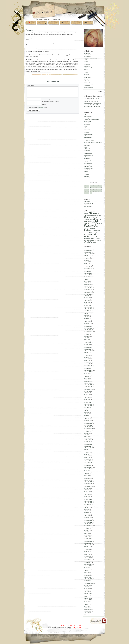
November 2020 (89, 348)
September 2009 (89, 564)
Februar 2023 (88, 304)
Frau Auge (88, 129)
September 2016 (89, 428)
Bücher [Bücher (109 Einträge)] (99, 215)
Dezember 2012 (89, 501)
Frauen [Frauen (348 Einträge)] (98, 219)
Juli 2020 (87, 354)
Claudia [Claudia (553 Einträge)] (88, 217)
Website (44, 104)
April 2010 (88, 553)
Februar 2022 (88, 323)
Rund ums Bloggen (89, 84)
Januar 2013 (88, 500)
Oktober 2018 (88, 388)
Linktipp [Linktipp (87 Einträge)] (86, 233)
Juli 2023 (87, 296)
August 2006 (88, 600)
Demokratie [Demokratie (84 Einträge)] (87, 219)
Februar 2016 (88, 440)
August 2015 (88, 449)
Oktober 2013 (88, 485)
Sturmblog (88, 165)
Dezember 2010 (89, 540)
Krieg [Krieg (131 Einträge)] (90, 229)
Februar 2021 (88, 343)
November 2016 (89, 425)
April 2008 (88, 592)
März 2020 (88, 360)
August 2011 (88, 527)
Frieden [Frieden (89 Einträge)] (86, 221)
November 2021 (89, 328)
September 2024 (89, 273)
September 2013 (89, 487)
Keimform (87, 146)
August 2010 (88, 546)
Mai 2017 (87, 415)
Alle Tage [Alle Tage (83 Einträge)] (86, 214)
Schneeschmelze (89, 155)
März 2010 (88, 555)
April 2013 (88, 495)
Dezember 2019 (89, 365)
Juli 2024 (87, 276)
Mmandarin (88, 150)
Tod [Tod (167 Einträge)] (88, 240)
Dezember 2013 (89, 482)
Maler (69, 76)
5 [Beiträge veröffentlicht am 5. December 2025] (96, 186)
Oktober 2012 (88, 504)
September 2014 (89, 467)
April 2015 (88, 456)
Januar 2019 (88, 383)
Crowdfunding (88, 57)
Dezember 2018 (89, 385)
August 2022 (88, 314)
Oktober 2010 (88, 543)
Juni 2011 (87, 530)
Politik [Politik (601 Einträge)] (87, 236)
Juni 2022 (87, 317)
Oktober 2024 (88, 272)
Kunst (87, 69)
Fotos (87, 61)
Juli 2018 (87, 393)
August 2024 (88, 275)
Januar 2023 (88, 306)
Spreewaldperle (89, 163)
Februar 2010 (88, 556)
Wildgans (87, 175)
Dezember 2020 (89, 346)
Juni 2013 (87, 491)
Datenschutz (54, 23)
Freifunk (87, 63)
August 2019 (88, 372)
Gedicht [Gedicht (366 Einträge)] (95, 221)
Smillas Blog (88, 160)
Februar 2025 (88, 265)
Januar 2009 (88, 577)
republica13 (88, 82)
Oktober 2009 (88, 563)
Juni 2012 (87, 511)
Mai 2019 (87, 377)
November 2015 (89, 445)
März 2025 (88, 263)
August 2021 (88, 333)
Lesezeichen (77, 23)
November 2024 (89, 270)
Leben (87, 71)
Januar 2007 (88, 598)
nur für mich (88, 78)
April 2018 (88, 398)
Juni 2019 (87, 375)
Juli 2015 (87, 451)
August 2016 (88, 430)
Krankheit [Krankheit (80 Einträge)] (86, 229)
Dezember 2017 (89, 404)
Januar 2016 (88, 441)
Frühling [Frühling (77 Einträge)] (90, 221)
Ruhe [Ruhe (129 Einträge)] (98, 237)
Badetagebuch (88, 118)
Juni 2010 (87, 550)
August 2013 (88, 488)
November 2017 (89, 406)
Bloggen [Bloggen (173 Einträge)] (94, 215)
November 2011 (89, 522)
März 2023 (88, 302)
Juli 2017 (87, 412)
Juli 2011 (87, 529)
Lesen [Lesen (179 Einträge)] (94, 231)
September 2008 (89, 584)
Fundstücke (59, 76)
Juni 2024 (87, 278)
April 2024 (88, 281)
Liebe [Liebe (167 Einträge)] (98, 231)
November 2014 (89, 464)
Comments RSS (78, 626)
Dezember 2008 (89, 579)
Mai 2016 (87, 435)
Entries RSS (69, 626)
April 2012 (88, 514)
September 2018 (89, 390)
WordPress (63, 626)
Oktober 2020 (88, 349)
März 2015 (88, 458)
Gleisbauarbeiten (89, 134)
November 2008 (89, 580)
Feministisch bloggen (90, 128)
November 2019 (89, 367)
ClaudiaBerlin (88, 103)
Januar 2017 (88, 422)
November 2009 (89, 561)
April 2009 (88, 572)
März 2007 (88, 597)
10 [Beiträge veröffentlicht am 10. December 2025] (91, 188)
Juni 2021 (87, 336)
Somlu (87, 162)
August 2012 (88, 508)
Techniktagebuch (89, 168)
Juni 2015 (87, 453)
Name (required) (46, 99)
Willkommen (88, 23)
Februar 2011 (88, 537)
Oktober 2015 (88, 446)
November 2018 (89, 386)
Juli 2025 (87, 257)
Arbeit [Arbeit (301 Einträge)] (98, 213)
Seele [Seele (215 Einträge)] (93, 239)
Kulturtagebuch (89, 68)
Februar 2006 (88, 610)
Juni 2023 (87, 297)
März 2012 (88, 516)
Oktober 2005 (88, 611)
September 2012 (89, 506)
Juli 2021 (87, 335)
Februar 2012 (88, 517)
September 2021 (89, 331)
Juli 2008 (87, 587)
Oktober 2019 (88, 369)
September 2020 (89, 351)
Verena (87, 171)
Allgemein (87, 53)
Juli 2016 (87, 432)
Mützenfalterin (88, 149)
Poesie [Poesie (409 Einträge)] (94, 235)
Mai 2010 (87, 551)
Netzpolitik (88, 76)
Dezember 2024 (89, 268)
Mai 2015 (87, 454)
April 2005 (88, 613)
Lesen (87, 73)
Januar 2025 (88, 267)
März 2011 (88, 535)
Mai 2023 (87, 299)
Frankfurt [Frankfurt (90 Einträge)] (92, 219)
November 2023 (89, 289)
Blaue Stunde (88, 121)
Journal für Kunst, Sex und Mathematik (94, 142)
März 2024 (88, 283)
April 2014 (88, 475)
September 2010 (89, 545)
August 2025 (88, 255)
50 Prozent (88, 115)
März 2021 (88, 341)
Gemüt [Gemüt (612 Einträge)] (93, 223)
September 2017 (89, 409)
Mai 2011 (87, 532)
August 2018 (88, 391)
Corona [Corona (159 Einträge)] (95, 217)
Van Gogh (73, 76)
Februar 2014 (88, 479)
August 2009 (88, 566)
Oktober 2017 (88, 407)
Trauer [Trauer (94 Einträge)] (91, 240)
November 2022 (89, 309)
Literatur (87, 74)
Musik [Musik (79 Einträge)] (100, 233)
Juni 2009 (87, 569)
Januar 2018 (88, 403)
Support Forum (89, 167)
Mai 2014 (87, 474)
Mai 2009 (87, 571)
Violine (87, 105)
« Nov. (86, 195)
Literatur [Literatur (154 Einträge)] (91, 233)
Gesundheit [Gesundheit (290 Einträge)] (89, 227)
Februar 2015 (88, 459)
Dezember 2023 (89, 288)
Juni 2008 (87, 588)
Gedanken (88, 66)
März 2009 (88, 574)
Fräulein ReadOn (89, 131)
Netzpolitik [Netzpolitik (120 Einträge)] (87, 235)
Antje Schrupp (88, 116)
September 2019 (89, 370)
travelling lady (88, 170)
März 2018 (88, 399)
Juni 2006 (87, 603)
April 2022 (88, 320)
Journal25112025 (94, 102)
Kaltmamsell (88, 144)
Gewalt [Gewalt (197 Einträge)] (97, 227)
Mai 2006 (87, 605)
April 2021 (88, 339)
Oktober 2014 (88, 466)
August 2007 (88, 593)
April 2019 (88, 378)
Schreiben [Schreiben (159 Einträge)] (88, 239)
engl (86, 126)
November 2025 (89, 251)
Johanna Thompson (90, 141)
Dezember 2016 (89, 424)
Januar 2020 (88, 364)
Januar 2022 (88, 325)
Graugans (87, 136)
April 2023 (88, 301)
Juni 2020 (87, 356)
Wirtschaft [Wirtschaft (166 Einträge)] (88, 242)
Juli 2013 (87, 490)
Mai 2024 (87, 280)
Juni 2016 (87, 433)
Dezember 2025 (89, 249)
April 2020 (88, 359)
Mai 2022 (87, 318)
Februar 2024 (88, 284)
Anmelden (88, 202)
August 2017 (88, 411)
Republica (87, 81)
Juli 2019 (87, 373)
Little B (87, 147)
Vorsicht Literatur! (89, 87)
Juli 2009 (87, 567)
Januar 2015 (88, 461)
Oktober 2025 (88, 252)
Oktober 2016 (88, 427)
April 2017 (88, 417)
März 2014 (88, 477)
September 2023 (89, 293)
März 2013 (88, 496)
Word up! (87, 176)
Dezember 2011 (89, 521)
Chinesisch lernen (89, 55)
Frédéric (87, 133)
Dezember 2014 (89, 462)
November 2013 (89, 483)
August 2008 (88, 585)
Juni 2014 (87, 472)
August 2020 (88, 352)
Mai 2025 (87, 260)
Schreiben (88, 86)
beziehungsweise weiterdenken (92, 120)
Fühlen (87, 60)
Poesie (87, 79)
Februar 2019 (88, 382)
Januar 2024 (88, 286)
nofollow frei (42, 107)
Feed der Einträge (89, 203)
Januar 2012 (88, 519)
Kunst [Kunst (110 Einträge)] (94, 229)
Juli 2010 (87, 548)
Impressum (65, 23)
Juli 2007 (87, 595)
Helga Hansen (88, 137)
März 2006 (88, 608)
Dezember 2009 (89, 559)
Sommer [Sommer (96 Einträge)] (98, 239)
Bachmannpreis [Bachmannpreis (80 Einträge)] (88, 215)
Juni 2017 (87, 414)
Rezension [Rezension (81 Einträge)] (93, 237)
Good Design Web (77, 627)
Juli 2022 (87, 315)
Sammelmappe (89, 106)
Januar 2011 (88, 538)
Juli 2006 (87, 601)
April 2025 (88, 262)
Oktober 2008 (88, 582)
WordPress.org (89, 206)
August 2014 (88, 469)
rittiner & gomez (89, 154)
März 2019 (88, 380)
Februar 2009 (88, 576)
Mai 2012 (87, 512)
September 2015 (89, 448)
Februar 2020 (88, 362)
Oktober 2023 (88, 291)
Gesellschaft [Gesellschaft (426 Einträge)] (90, 225)
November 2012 (89, 503)
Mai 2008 (87, 590)
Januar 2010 (88, 558)
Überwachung (42, 23)
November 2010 (89, 542)
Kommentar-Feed (89, 205)
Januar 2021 (88, 344)
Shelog (87, 157)
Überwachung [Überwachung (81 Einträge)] (94, 242)
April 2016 (88, 436)
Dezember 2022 (89, 307)
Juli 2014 (87, 470)
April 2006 (88, 606)
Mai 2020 (87, 357)
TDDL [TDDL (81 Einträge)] (86, 240)
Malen (66, 76)
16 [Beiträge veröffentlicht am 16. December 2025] (88, 189)
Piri (86, 152)
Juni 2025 (87, 259)
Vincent (77, 76)
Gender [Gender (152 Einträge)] (100, 223)
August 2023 (88, 294)
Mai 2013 (87, 493)
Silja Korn (87, 158)
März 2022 (88, 322)
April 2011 (88, 534)
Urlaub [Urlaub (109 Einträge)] (95, 240)
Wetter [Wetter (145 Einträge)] (99, 240)
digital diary (88, 123)
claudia (87, 102)
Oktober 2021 (88, 330)
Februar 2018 (88, 401)
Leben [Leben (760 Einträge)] (88, 230)
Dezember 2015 (89, 443)
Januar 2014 (88, 480)
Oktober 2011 (88, 524)
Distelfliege (88, 125)
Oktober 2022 (88, 310)
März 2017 (88, 419)
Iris (86, 139)
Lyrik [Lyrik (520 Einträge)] (96, 232)
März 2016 (88, 438)
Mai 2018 (87, 396)
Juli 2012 (87, 509)
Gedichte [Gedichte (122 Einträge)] (87, 223)
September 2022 (89, 312)
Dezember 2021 (89, 327)
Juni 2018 (87, 394)
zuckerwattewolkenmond (91, 178)
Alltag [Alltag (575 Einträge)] (92, 213)
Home (31, 23)
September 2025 (89, 254)
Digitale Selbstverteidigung (91, 58)
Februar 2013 (88, 498)
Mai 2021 (87, 338)
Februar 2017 (88, 420)
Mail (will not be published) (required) (51, 102)
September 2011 (89, 525)
